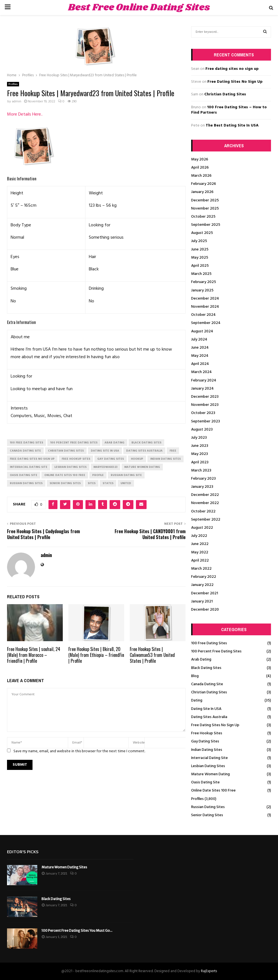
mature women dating (142, 467)
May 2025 (200, 258)
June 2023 (200, 446)
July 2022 (199, 536)
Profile (98, 475)
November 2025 (205, 209)
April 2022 (200, 561)
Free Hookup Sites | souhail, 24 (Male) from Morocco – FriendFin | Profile (34, 655)
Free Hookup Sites (207, 733)
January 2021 (202, 601)
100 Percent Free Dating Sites (216, 651)
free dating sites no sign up (32, 459)
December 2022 (205, 495)
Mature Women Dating (210, 774)
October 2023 (203, 413)
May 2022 (200, 552)
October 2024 (203, 315)
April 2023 (200, 462)
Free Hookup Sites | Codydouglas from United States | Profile (43, 534)
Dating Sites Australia (209, 717)
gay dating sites (111, 459)
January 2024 (202, 389)
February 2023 (203, 479)
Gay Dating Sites (205, 741)
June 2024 (200, 348)
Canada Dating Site (207, 684)
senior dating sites (65, 483)
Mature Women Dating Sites (64, 867)
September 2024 (206, 323)
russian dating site (126, 475)
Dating (197, 701)
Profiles (13, 84)
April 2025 (200, 266)
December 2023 (205, 397)
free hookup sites (76, 459)
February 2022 (204, 577)
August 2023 (202, 430)
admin (17, 102)
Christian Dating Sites (225, 94)
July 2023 (199, 438)
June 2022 (200, 544)
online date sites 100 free (65, 475)
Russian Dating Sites (208, 807)
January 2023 (202, 487)
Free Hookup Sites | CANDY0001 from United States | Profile (150, 534)
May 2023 (200, 454)
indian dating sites (165, 459)
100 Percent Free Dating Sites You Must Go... (77, 930)
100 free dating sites (26, 443)
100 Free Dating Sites (209, 643)
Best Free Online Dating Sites (139, 8)
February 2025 (204, 282)
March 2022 (201, 569)
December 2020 (205, 610)
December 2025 (205, 200)
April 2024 (200, 364)
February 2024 (204, 380)
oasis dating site (24, 475)
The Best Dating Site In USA (232, 126)
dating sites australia (144, 451)
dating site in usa (105, 451)
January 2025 (202, 290)
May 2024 (200, 356)
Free (173, 451)
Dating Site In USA (206, 709)
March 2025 (201, 274)
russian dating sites (26, 483)
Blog (195, 676)
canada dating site (25, 451)
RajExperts (209, 971)
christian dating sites (66, 451)
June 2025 (200, 249)
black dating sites (146, 443)
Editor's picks (23, 852)
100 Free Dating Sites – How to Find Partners (229, 110)
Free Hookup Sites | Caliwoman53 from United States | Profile (152, 655)
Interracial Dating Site (209, 758)
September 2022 (206, 520)
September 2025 (206, 225)
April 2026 (200, 168)
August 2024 (202, 331)
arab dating (114, 443)
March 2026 (201, 176)
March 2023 (201, 471)
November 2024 (205, 307)
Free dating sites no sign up (232, 69)
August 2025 (202, 233)
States (108, 483)
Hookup (137, 459)
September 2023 (206, 421)
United (126, 483)
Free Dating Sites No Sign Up (235, 82)
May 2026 (200, 159)
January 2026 (202, 192)
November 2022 (205, 503)
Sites (92, 483)
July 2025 (199, 241)
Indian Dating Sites (207, 750)
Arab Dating (201, 660)
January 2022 (202, 585)
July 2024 (199, 340)
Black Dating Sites (206, 668)
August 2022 (202, 528)
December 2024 (205, 299)
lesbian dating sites (70, 467)
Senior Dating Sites (207, 815)
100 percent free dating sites (74, 443)
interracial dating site (29, 467)
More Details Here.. (25, 114)
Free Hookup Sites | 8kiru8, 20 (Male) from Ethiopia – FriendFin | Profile (96, 655)
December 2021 (205, 593)
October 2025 (203, 217)
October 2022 (203, 511)
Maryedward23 (106, 467)
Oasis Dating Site (205, 782)
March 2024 (201, 372)
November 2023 (205, 405)
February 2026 (204, 184)
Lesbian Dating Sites (208, 766)
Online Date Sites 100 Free (213, 791)
